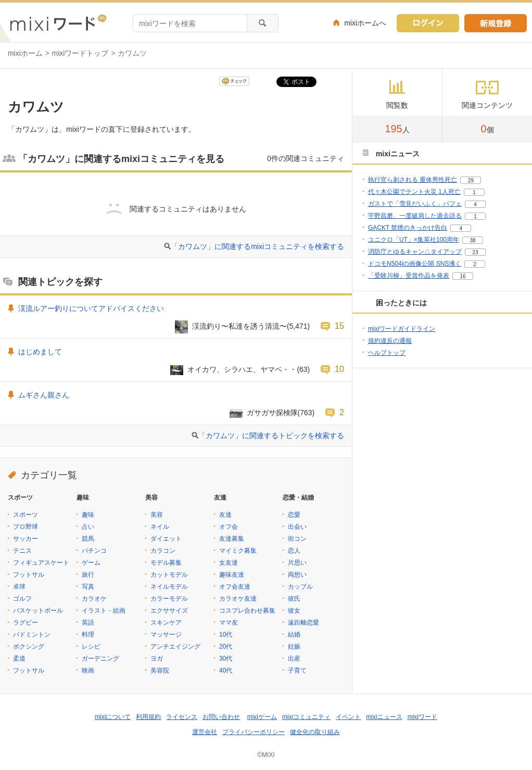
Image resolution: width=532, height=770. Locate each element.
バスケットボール (38, 611)
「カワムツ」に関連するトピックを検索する (271, 436)
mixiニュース (384, 717)
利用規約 (148, 717)
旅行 (88, 575)
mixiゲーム (262, 717)
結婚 (294, 635)
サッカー (26, 539)
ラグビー (26, 623)
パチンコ (94, 551)
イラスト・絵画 (104, 611)
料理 (88, 635)
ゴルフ (22, 599)
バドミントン (32, 635)
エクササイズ (169, 611)
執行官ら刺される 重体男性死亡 (413, 180)
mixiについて (113, 717)
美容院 (160, 670)
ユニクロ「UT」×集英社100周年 (414, 240)
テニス (22, 551)
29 (471, 181)
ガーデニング (100, 659)
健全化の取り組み (315, 732)
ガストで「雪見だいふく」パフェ (415, 204)
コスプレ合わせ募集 (247, 611)
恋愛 (294, 515)
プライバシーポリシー (254, 732)
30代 (226, 659)
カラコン (163, 551)
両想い (297, 575)
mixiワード (422, 717)
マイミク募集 (238, 551)
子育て (297, 670)
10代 (226, 635)
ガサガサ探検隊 (272, 413)
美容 (157, 515)
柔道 (19, 659)
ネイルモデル (169, 587)
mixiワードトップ (80, 53)
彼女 (294, 611)
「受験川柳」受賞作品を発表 (409, 276)
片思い (297, 563)
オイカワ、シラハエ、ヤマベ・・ (242, 369)
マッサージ (166, 635)
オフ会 (229, 527)
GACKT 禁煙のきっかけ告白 (408, 228)
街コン (297, 539)
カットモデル (169, 575)
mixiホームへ (365, 23)
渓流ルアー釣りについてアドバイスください (91, 308)
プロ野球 (26, 527)
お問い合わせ (221, 717)
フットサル (29, 575)
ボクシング (29, 647)
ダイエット (166, 539)
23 (475, 252)
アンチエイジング (175, 647)
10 (339, 369)
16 (463, 276)
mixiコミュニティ (306, 717)
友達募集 (232, 539)
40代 (226, 670)
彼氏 (294, 599)
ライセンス (182, 717)
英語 (88, 623)
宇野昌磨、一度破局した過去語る (415, 216)
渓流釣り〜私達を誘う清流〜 (239, 326)
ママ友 (229, 623)
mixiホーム (25, 53)
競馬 (88, 539)
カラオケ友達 (238, 599)
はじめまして (40, 352)
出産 (294, 659)
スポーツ (26, 515)
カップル (300, 587)
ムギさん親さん (44, 395)
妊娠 (294, 647)
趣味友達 (232, 575)
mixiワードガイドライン (402, 329)
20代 (226, 647)
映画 (88, 670)
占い (88, 527)
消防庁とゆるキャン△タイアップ (415, 252)
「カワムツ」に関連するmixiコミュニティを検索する (257, 246)
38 (472, 240)
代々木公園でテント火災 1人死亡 (414, 192)
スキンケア (166, 623)
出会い (297, 527)
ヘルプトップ (387, 353)
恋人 (294, 551)
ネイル (160, 527)
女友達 (229, 563)
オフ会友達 (235, 587)
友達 (225, 515)
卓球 (19, 587)
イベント (348, 717)
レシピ (91, 647)
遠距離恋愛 (303, 623)
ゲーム (91, 563)
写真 (88, 587)
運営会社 (205, 732)
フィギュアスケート (41, 563)
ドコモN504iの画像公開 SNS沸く (415, 264)
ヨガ (157, 659)
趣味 (88, 515)
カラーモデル (169, 599)
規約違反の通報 (390, 341)
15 (339, 326)
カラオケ (94, 599)
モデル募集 (166, 563)
